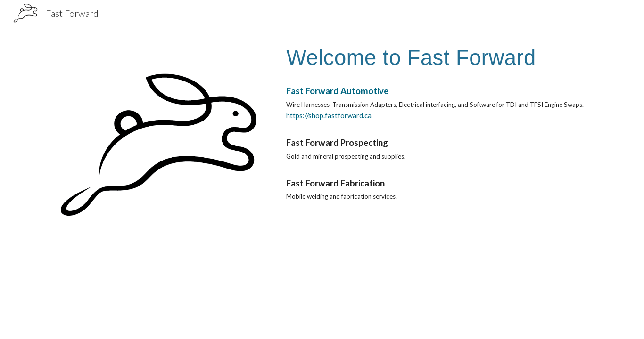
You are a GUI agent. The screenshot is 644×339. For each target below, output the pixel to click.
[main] (438, 57)
